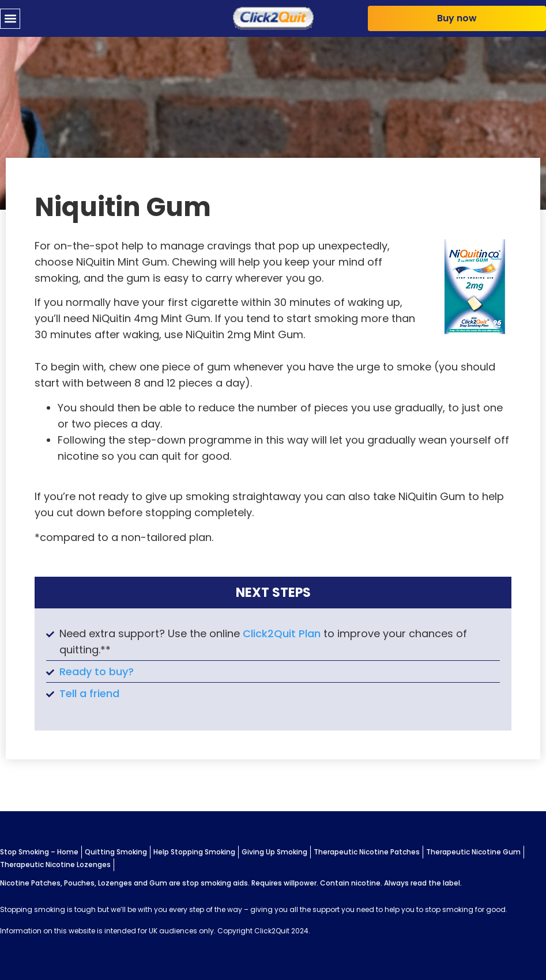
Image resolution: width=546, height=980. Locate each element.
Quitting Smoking (116, 852)
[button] (10, 19)
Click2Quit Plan (282, 633)
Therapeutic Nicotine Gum (473, 852)
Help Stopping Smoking (194, 852)
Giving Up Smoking (274, 852)
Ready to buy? (97, 671)
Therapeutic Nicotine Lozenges (55, 864)
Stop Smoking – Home (39, 852)
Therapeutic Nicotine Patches (367, 852)
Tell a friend (89, 693)
